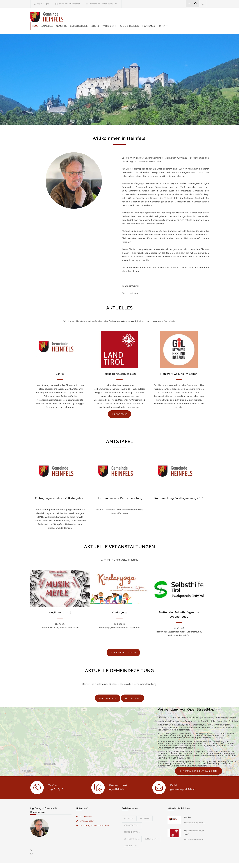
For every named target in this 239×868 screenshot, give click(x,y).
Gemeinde (98, 17)
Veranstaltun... (132, 818)
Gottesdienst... (132, 831)
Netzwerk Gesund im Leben (179, 366)
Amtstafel (145, 811)
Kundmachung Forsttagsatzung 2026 (179, 491)
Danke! (60, 366)
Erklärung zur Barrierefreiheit (95, 818)
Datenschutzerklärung (159, 862)
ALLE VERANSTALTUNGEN (123, 645)
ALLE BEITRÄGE (120, 407)
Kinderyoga (120, 605)
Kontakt (199, 17)
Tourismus (185, 17)
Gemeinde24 (94, 862)
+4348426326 (43, 4)
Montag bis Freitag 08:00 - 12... (104, 4)
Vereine (132, 17)
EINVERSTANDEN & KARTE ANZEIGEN (198, 763)
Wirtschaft (146, 17)
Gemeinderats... (132, 824)
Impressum (86, 809)
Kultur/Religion (166, 17)
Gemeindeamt (152, 831)
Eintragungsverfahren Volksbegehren (60, 491)
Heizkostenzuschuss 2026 (120, 366)
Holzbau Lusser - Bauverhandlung (120, 491)
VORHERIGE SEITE (108, 691)
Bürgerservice (115, 17)
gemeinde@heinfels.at (70, 4)
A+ (189, 4)
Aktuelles (84, 17)
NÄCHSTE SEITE (132, 691)
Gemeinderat (131, 838)
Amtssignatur (87, 813)
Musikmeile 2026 (60, 605)
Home (72, 17)
